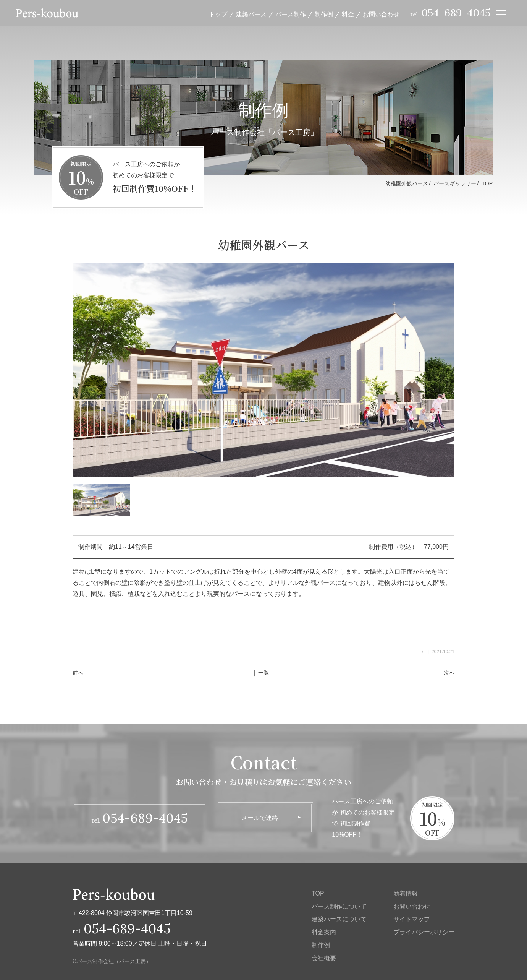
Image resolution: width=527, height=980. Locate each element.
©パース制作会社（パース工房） (112, 961)
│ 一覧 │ (263, 673)
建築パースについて (339, 919)
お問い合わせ (381, 15)
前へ (78, 673)
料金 (348, 15)
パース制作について (339, 906)
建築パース (251, 15)
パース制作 (291, 15)
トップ (218, 15)
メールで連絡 (260, 818)
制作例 (324, 15)
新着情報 (406, 893)
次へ (449, 673)
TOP (487, 183)
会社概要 (324, 958)
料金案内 (324, 932)
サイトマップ (412, 919)
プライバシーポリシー (424, 932)
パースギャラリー (455, 183)
